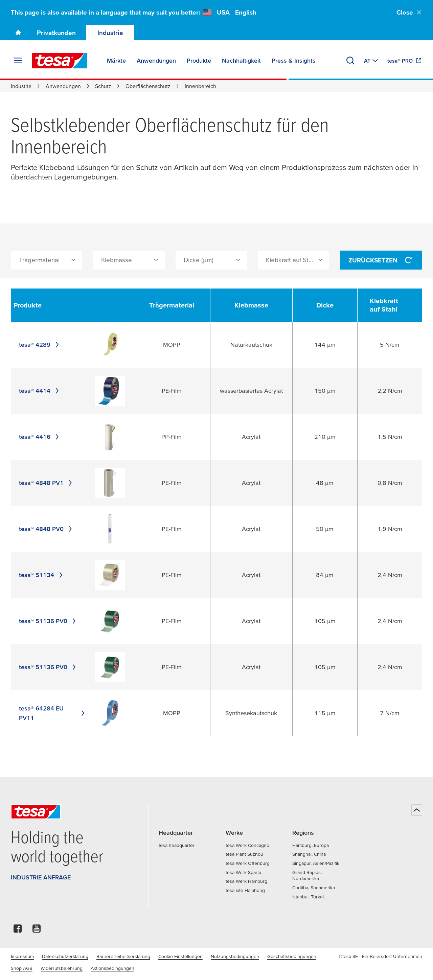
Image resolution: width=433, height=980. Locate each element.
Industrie (110, 33)
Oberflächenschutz (148, 86)
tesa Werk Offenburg (248, 863)
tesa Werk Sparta (243, 872)
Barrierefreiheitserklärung (123, 956)
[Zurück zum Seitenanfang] (417, 810)
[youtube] (37, 930)
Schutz (103, 86)
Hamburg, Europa (311, 845)
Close (409, 12)
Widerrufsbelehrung (62, 968)
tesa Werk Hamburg (246, 881)
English (246, 12)
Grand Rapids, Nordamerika (307, 876)
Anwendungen (63, 86)
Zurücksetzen (381, 260)
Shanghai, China (309, 854)
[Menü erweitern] (18, 61)
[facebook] (18, 930)
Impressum (22, 956)
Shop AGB (22, 968)
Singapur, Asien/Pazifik (316, 863)
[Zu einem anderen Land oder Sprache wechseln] (372, 61)
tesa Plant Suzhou (244, 854)
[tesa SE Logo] (60, 61)
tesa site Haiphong (245, 890)
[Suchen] (350, 61)
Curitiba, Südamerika (314, 888)
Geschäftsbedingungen (292, 956)
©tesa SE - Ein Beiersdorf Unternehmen (380, 956)
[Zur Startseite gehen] (18, 33)
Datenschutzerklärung (65, 956)
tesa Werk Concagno (247, 845)
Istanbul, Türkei (308, 897)
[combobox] (47, 260)
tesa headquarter (177, 845)
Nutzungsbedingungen (235, 956)
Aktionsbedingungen (112, 968)
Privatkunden (56, 33)
